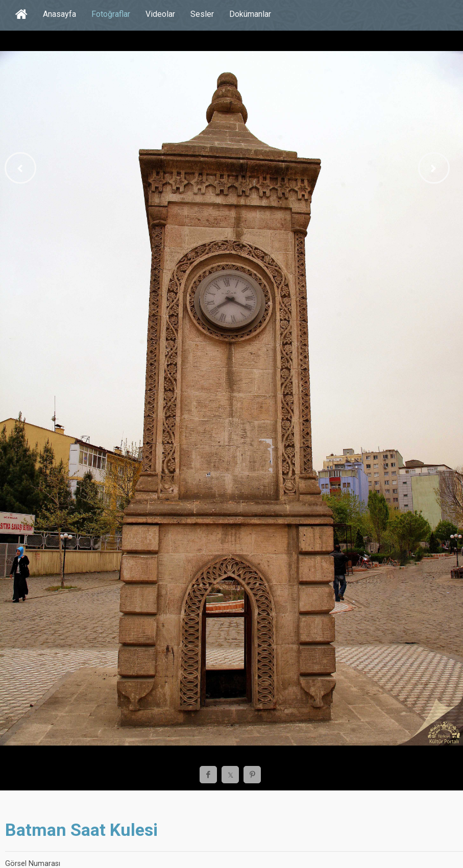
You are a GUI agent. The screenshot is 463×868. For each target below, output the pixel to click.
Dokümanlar (250, 14)
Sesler (202, 14)
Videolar (160, 14)
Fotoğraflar (111, 14)
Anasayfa (59, 14)
